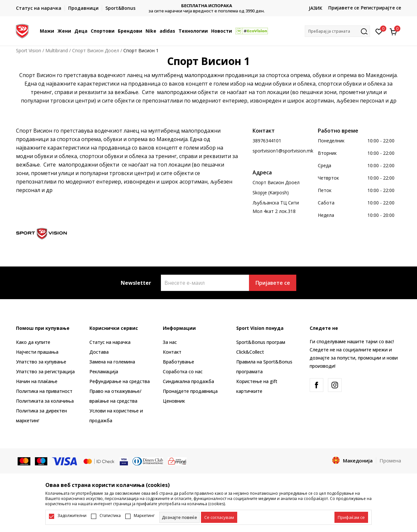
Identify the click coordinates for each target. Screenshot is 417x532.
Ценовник (174, 401)
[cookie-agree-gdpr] (219, 517)
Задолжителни (72, 516)
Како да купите (33, 342)
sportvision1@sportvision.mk (283, 151)
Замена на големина (112, 362)
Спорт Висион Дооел (96, 50)
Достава (99, 352)
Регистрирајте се (381, 8)
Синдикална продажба (188, 381)
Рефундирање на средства (120, 381)
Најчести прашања (37, 352)
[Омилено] (379, 31)
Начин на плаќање (37, 381)
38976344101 (267, 141)
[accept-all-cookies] (351, 517)
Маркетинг (144, 516)
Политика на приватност (44, 391)
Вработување (178, 362)
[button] (337, 31)
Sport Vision (29, 50)
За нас (170, 342)
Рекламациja (104, 371)
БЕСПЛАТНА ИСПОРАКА (208, 6)
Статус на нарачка (110, 342)
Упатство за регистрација (45, 371)
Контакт (172, 352)
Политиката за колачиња (45, 401)
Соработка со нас (183, 371)
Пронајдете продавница (190, 391)
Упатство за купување (41, 362)
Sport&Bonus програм (261, 342)
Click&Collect (250, 352)
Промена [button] (390, 460)
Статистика (110, 516)
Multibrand (57, 50)
